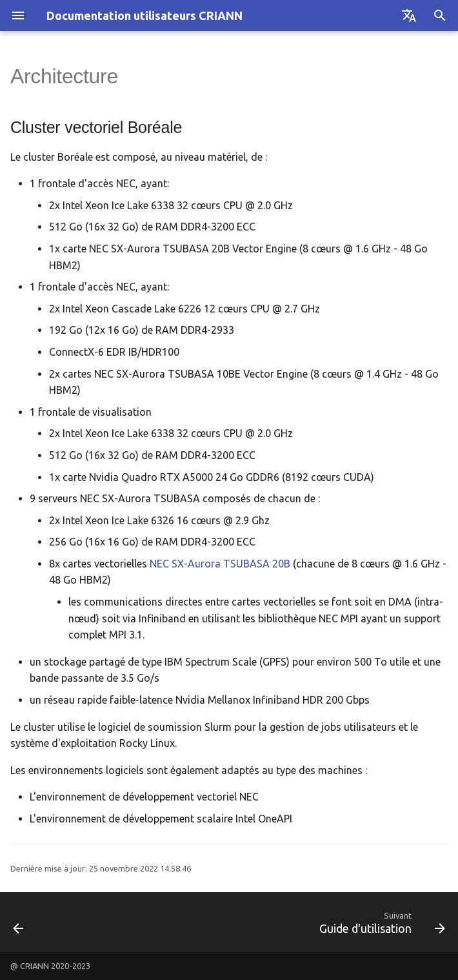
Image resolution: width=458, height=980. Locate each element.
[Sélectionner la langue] (409, 15)
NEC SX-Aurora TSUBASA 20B (220, 564)
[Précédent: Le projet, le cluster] (19, 922)
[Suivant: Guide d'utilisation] (380, 922)
